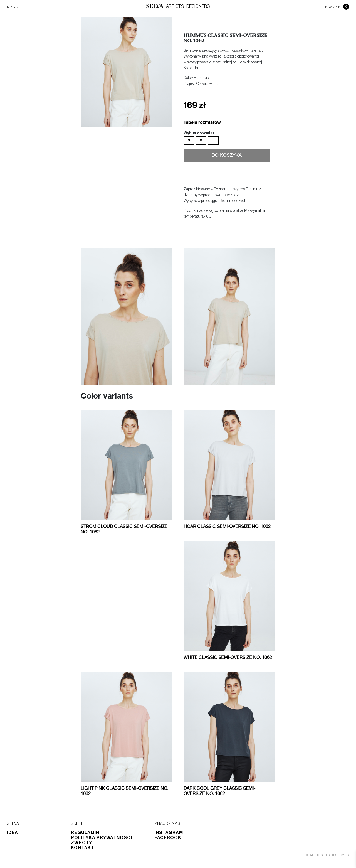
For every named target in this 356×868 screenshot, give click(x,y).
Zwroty (81, 843)
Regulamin (85, 833)
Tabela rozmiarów (202, 122)
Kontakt (83, 848)
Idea (13, 833)
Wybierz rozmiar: (199, 133)
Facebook (168, 838)
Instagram (169, 833)
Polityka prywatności (102, 838)
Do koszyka (227, 156)
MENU (13, 7)
